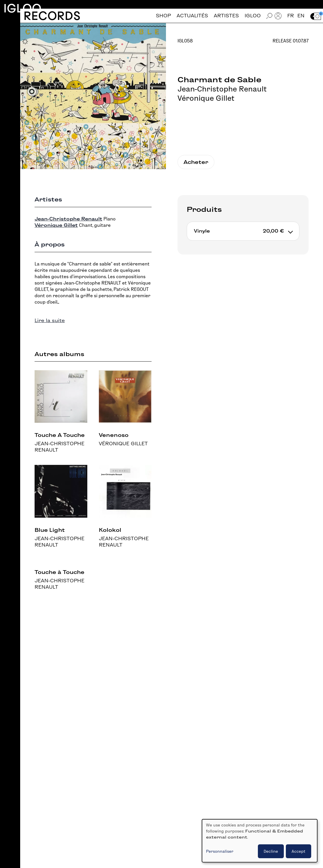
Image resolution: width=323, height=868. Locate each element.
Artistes (226, 16)
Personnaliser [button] (220, 851)
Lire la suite (50, 320)
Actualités (192, 16)
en (301, 16)
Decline (271, 851)
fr (291, 16)
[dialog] (260, 841)
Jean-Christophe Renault (222, 89)
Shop (163, 16)
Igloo (22, 8)
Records (52, 16)
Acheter (196, 162)
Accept (299, 851)
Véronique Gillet (206, 98)
